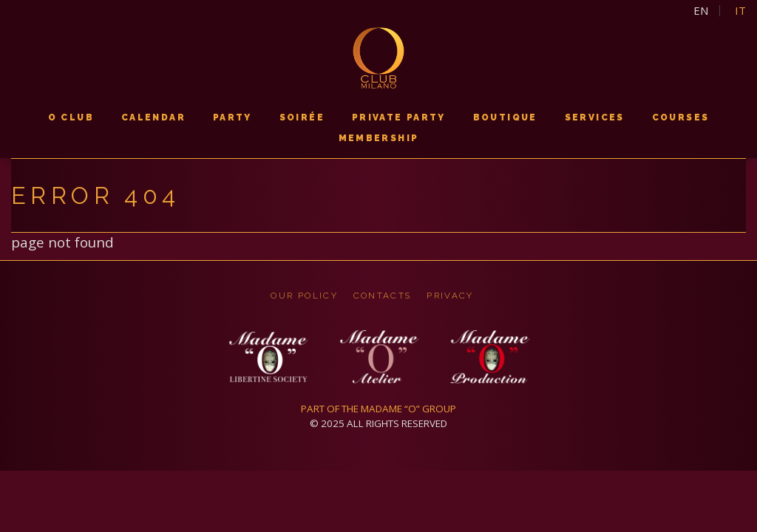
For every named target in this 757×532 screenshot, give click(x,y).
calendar (153, 117)
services (595, 117)
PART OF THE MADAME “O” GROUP (378, 409)
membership (379, 138)
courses (681, 117)
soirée (302, 117)
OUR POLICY (304, 296)
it (740, 11)
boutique (505, 117)
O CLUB (71, 117)
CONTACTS (383, 296)
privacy (450, 296)
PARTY (232, 117)
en (701, 11)
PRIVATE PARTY (399, 117)
